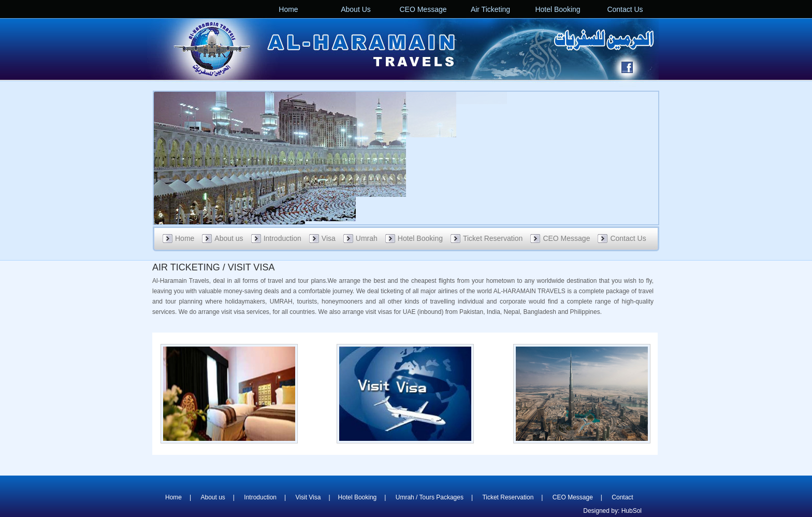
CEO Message (423, 9)
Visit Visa (308, 497)
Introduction (282, 238)
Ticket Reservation (493, 238)
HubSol (632, 511)
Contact (622, 497)
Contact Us (625, 9)
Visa (329, 238)
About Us (356, 9)
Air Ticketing (490, 9)
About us (229, 238)
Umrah (367, 238)
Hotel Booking (557, 9)
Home (288, 9)
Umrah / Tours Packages (430, 497)
